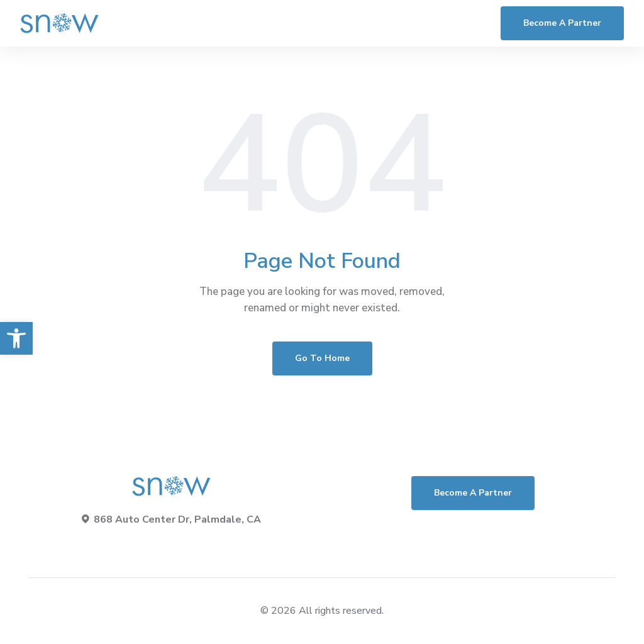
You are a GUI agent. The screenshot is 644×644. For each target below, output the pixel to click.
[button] (16, 338)
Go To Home (322, 358)
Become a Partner (562, 23)
